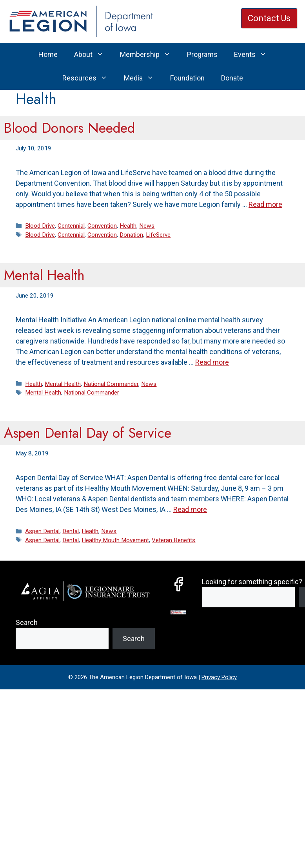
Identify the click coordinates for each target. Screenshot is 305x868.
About (93, 55)
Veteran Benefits (173, 540)
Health (128, 226)
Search (27, 622)
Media (143, 78)
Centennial (71, 226)
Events (254, 55)
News (147, 226)
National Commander (111, 384)
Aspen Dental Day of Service (88, 433)
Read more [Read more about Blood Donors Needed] (265, 204)
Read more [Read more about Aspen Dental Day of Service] (190, 509)
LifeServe (158, 235)
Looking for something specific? (252, 582)
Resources (89, 78)
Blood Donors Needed (69, 128)
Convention (102, 226)
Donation (131, 235)
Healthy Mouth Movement (115, 540)
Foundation (187, 78)
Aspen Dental (42, 531)
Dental (71, 531)
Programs (202, 54)
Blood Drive (40, 226)
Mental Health (44, 275)
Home (48, 54)
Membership (149, 55)
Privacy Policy (219, 677)
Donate (232, 78)
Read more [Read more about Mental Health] (212, 362)
